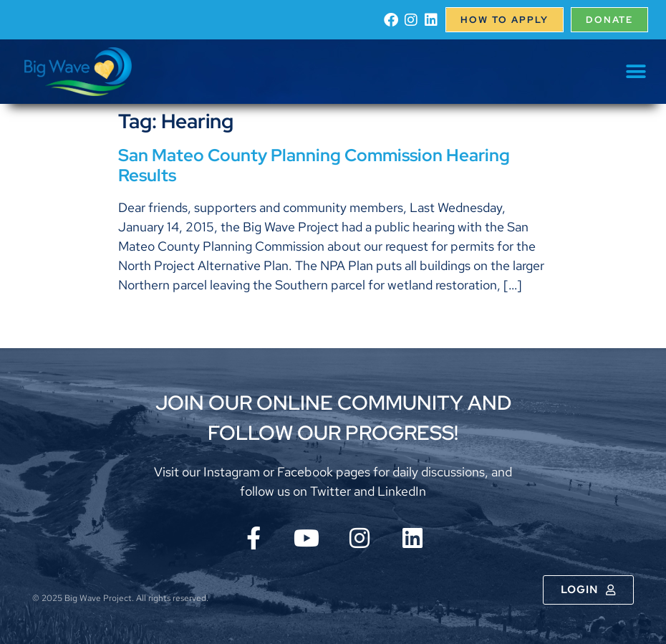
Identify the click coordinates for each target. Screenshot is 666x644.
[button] (636, 72)
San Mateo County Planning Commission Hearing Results (314, 165)
